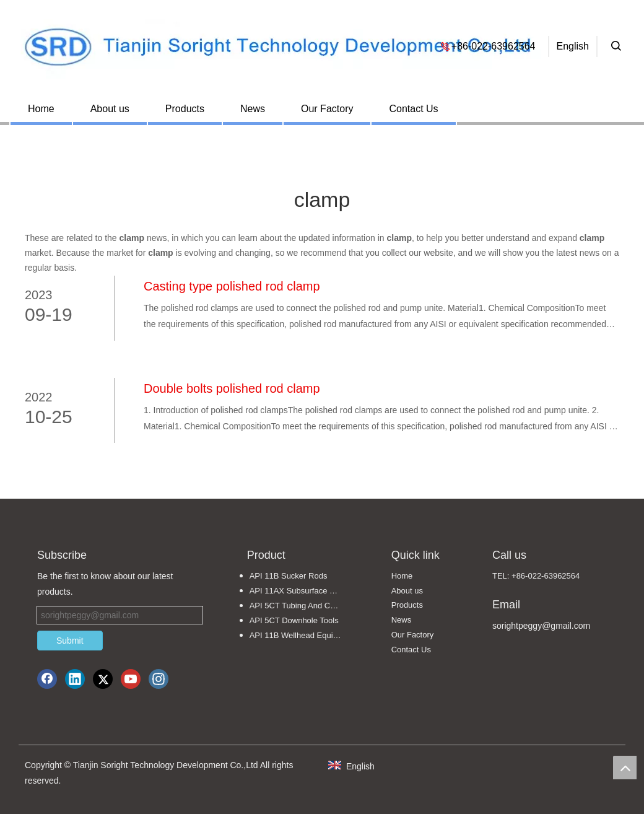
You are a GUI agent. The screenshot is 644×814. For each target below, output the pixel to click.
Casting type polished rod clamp (232, 286)
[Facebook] (47, 679)
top (625, 768)
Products (185, 109)
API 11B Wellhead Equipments (302, 635)
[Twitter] (103, 679)
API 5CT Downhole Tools (294, 620)
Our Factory (327, 109)
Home (41, 109)
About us (110, 109)
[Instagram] (159, 679)
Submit (70, 641)
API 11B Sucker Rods (289, 576)
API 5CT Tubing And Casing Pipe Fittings (302, 606)
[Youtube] (131, 679)
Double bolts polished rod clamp (232, 388)
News (253, 109)
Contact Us (413, 109)
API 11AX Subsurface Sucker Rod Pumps (302, 591)
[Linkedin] (75, 679)
